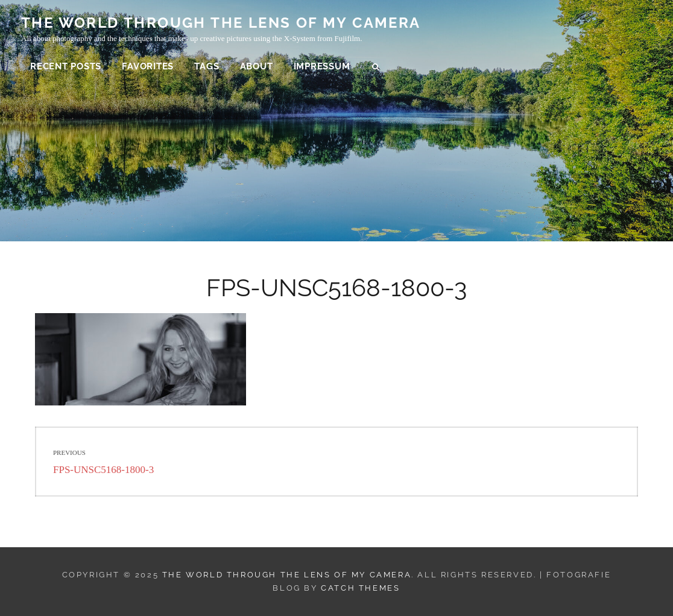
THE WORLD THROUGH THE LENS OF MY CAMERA (221, 23)
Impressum (322, 66)
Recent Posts (66, 66)
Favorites (148, 66)
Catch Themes (360, 588)
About (257, 66)
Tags (207, 66)
